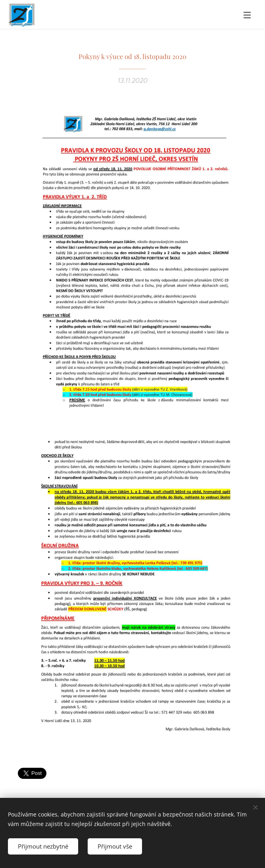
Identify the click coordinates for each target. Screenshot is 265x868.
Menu (247, 15)
